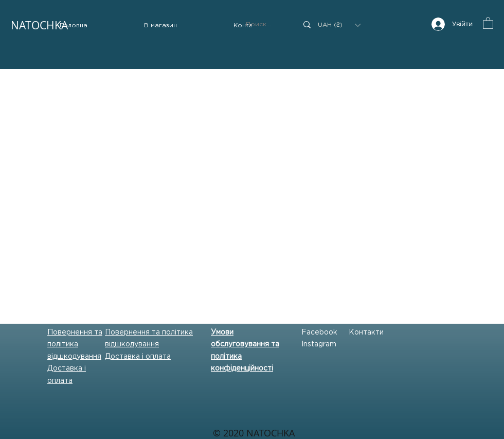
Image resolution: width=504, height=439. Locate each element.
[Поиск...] (264, 25)
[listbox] (339, 25)
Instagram (319, 344)
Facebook (319, 332)
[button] (160, 26)
